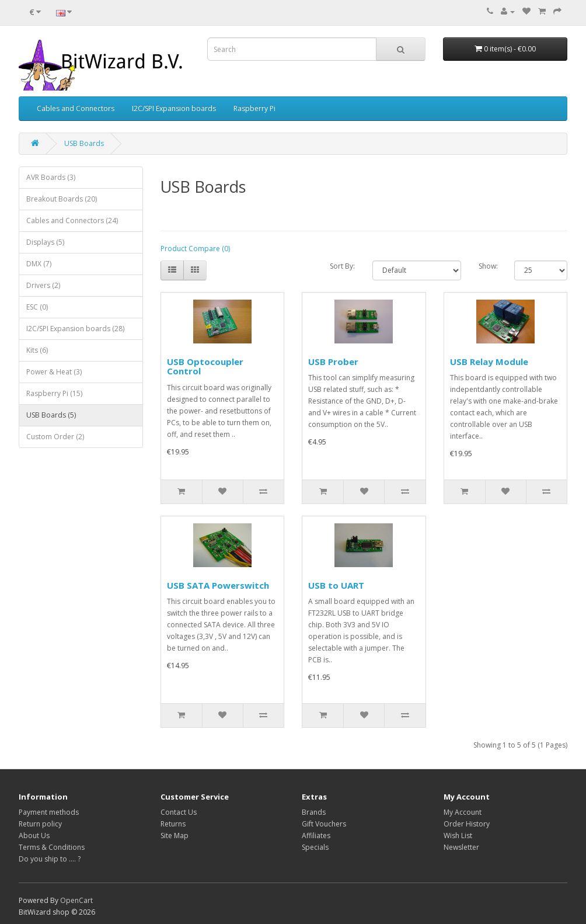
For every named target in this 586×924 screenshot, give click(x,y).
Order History (467, 824)
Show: (488, 266)
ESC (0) (37, 307)
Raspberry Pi (254, 108)
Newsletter (461, 847)
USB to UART (336, 585)
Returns (173, 824)
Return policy (40, 824)
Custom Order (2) (55, 437)
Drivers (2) (43, 285)
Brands (314, 812)
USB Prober (333, 362)
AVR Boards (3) (51, 177)
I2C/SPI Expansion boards (174, 108)
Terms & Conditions (52, 847)
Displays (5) (45, 242)
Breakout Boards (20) (62, 199)
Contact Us (179, 812)
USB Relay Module (489, 362)
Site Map (175, 836)
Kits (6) (37, 350)
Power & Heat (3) (54, 372)
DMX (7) (39, 264)
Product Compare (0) (195, 249)
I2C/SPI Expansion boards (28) (75, 329)
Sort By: (342, 266)
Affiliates (316, 836)
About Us (34, 836)
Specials (315, 847)
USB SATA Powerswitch (218, 585)
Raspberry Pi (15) (54, 393)
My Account (463, 812)
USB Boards (84, 143)
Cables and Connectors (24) (72, 220)
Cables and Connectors (76, 108)
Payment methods (49, 812)
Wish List (458, 836)
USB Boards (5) (51, 415)
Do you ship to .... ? (50, 859)
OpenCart (76, 900)
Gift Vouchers (324, 824)
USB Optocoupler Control (205, 367)
